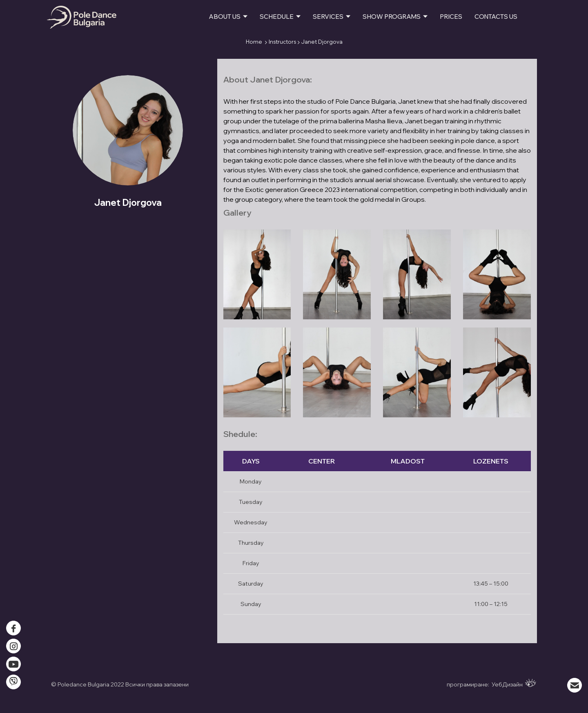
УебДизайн (514, 683)
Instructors (282, 42)
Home (254, 42)
